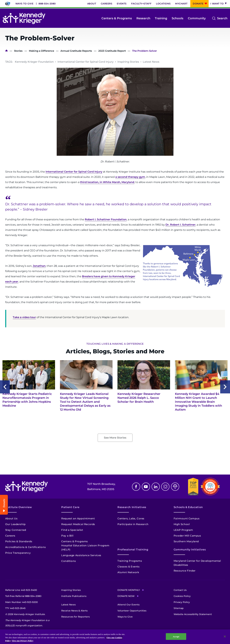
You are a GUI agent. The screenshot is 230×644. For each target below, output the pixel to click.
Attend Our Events (128, 605)
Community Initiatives (190, 550)
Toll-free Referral (23, 596)
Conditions (69, 561)
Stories (18, 51)
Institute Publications (74, 596)
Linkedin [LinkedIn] (156, 487)
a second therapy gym (130, 177)
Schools (177, 18)
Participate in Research (133, 524)
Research (143, 18)
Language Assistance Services (81, 555)
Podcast (175, 487)
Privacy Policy (182, 602)
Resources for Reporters (75, 617)
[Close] (225, 636)
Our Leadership (15, 524)
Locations (163, 4)
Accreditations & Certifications (26, 547)
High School (182, 524)
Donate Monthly (129, 590)
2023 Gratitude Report (112, 51)
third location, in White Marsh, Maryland (107, 182)
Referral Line (21, 590)
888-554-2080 (47, 4)
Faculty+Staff (141, 4)
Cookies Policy (182, 596)
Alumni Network (128, 572)
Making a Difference (41, 51)
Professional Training (133, 550)
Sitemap (179, 608)
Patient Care (70, 507)
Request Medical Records (78, 524)
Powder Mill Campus (187, 536)
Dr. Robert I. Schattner (181, 225)
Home (6, 51)
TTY (15, 608)
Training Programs (130, 561)
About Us (11, 518)
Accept (176, 636)
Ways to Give (24, 4)
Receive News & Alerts (74, 611)
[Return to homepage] (24, 18)
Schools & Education (188, 507)
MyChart (181, 4)
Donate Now (126, 596)
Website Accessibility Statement (193, 614)
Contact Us (180, 590)
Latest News (68, 605)
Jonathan (39, 266)
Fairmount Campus (187, 518)
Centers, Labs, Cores (131, 518)
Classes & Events (129, 567)
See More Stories (115, 438)
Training (161, 18)
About (92, 4)
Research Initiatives (132, 507)
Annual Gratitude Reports (76, 51)
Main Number (21, 602)
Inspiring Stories (71, 590)
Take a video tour (24, 317)
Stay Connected (16, 530)
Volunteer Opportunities (132, 611)
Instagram (165, 487)
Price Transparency (18, 553)
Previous (5, 387)
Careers (107, 4)
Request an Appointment (78, 518)
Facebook (136, 487)
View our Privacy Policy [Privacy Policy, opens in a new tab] (22, 641)
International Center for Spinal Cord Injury (74, 172)
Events (122, 4)
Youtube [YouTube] (146, 487)
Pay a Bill (67, 536)
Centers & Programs (117, 18)
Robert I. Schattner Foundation (106, 219)
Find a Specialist (72, 530)
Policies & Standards (19, 541)
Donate (198, 4)
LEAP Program (183, 530)
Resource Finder (185, 571)
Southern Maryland (186, 541)
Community (197, 18)
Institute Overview (19, 507)
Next (225, 387)
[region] (115, 637)
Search (222, 18)
